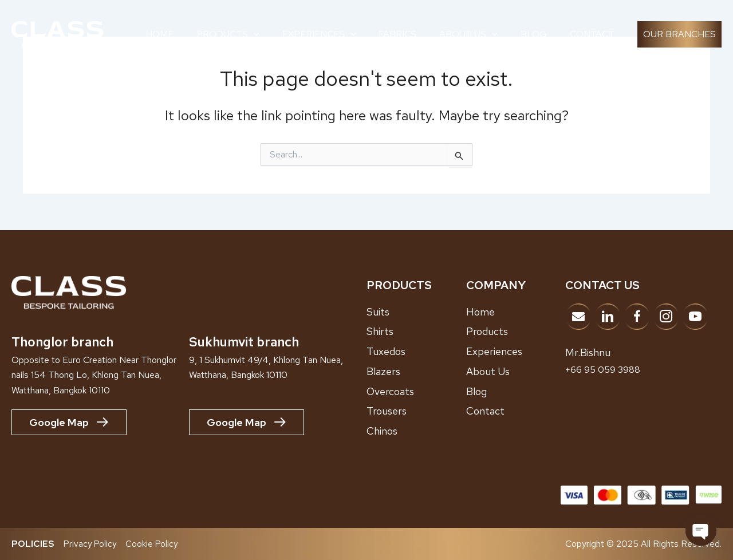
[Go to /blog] (516, 392)
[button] (679, 34)
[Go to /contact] (516, 411)
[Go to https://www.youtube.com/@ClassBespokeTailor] (695, 317)
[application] (254, 34)
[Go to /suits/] (416, 312)
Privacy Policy (91, 544)
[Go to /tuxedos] (416, 352)
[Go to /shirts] (416, 332)
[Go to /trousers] (416, 411)
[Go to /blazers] (416, 372)
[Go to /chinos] (416, 431)
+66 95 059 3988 (606, 369)
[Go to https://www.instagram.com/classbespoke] (666, 317)
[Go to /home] (516, 312)
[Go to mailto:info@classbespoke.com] (578, 317)
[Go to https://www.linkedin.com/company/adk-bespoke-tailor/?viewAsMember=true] (608, 317)
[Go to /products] (516, 332)
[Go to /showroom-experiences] (516, 352)
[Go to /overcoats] (416, 392)
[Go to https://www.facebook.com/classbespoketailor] (637, 317)
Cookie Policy (154, 544)
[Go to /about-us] (516, 372)
